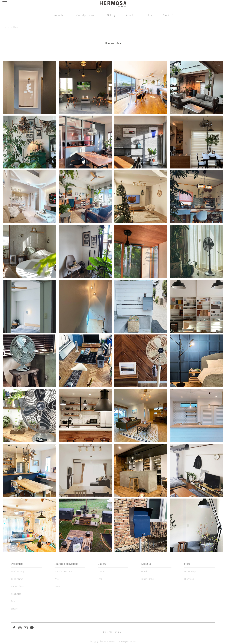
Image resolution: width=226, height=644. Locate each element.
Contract (102, 572)
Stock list (168, 15)
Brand (144, 572)
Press (57, 579)
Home (6, 27)
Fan (13, 601)
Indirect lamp (18, 586)
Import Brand (147, 579)
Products (58, 15)
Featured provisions (85, 15)
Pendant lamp (18, 572)
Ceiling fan (16, 594)
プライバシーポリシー (113, 632)
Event (57, 586)
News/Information (63, 572)
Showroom (189, 579)
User (16, 27)
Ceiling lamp (17, 579)
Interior (15, 609)
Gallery (111, 15)
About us (131, 15)
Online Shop (190, 572)
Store (150, 15)
